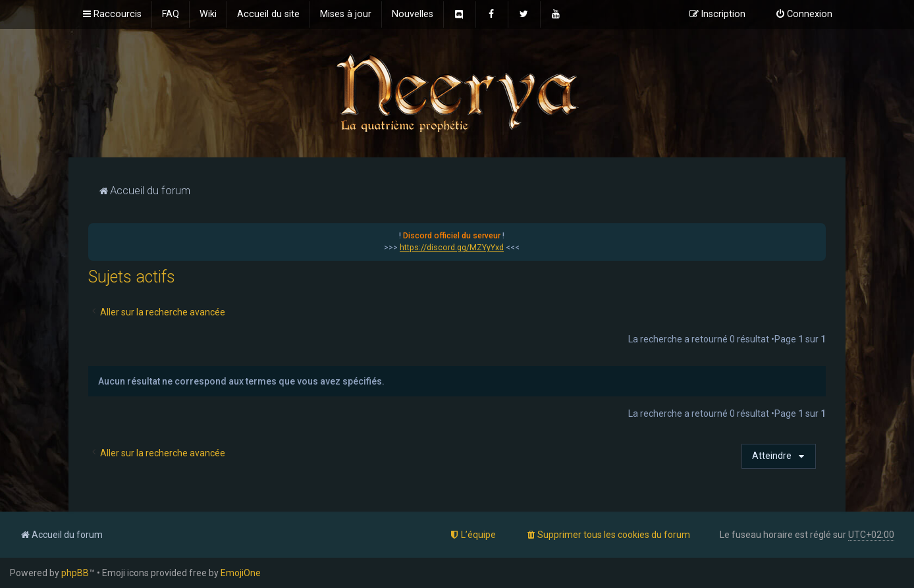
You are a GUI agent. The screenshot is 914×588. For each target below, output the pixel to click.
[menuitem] (171, 14)
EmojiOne (241, 573)
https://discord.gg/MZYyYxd (452, 248)
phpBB (75, 573)
